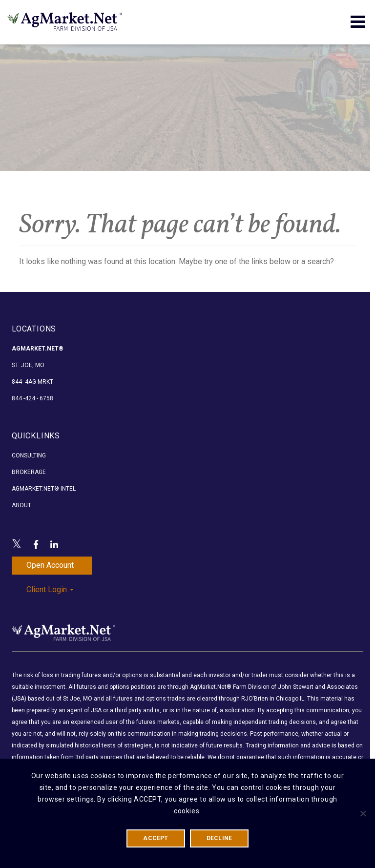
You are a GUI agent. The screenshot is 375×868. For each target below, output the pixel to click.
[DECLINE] (363, 813)
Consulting (29, 455)
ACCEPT (156, 838)
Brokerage (29, 472)
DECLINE (219, 838)
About (21, 505)
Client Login (50, 589)
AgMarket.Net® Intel (44, 489)
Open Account (50, 565)
